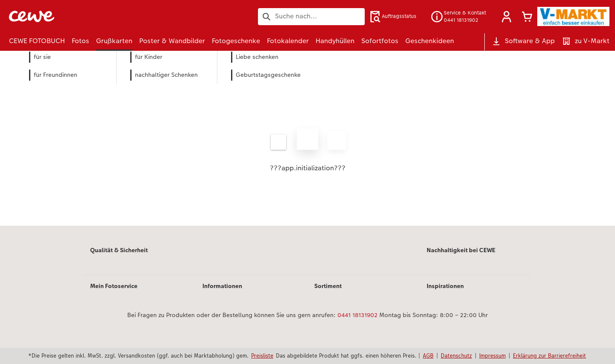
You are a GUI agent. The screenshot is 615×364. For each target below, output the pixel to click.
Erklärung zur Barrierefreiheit (549, 355)
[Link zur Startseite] (93, 16)
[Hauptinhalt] (307, 150)
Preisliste (262, 355)
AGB (428, 355)
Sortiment (328, 286)
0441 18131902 (357, 315)
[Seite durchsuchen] (311, 16)
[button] (507, 17)
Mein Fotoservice (114, 286)
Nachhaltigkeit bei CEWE (461, 250)
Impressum (492, 355)
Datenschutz (456, 355)
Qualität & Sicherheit (119, 250)
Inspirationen (445, 286)
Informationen (222, 286)
